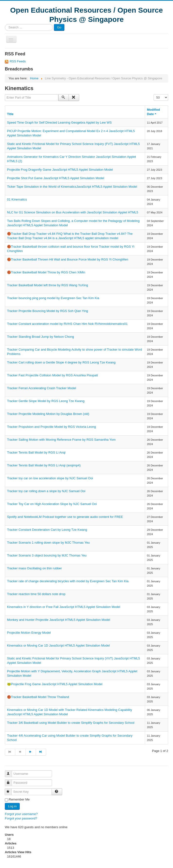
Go (59, 27)
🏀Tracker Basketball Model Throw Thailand (38, 697)
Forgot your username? (21, 814)
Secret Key (10, 790)
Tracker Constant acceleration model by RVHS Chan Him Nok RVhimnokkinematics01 (67, 324)
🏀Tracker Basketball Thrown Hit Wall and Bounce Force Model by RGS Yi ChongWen (68, 259)
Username (11, 772)
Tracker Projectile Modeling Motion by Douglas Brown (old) (48, 414)
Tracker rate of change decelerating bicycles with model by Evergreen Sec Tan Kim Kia (68, 581)
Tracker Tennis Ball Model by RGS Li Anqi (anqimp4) (44, 465)
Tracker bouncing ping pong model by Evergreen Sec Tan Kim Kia (53, 298)
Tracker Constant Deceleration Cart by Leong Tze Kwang (47, 530)
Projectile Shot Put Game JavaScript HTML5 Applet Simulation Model (56, 178)
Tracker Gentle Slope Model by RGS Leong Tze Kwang (46, 401)
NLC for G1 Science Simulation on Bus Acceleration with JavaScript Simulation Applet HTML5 (73, 212)
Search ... (5, 24)
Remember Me (19, 799)
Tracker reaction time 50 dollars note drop (36, 594)
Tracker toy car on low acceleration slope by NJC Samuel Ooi (50, 478)
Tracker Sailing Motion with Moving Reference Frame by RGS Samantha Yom (61, 440)
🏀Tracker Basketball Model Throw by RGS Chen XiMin (46, 272)
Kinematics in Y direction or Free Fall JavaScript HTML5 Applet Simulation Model (64, 607)
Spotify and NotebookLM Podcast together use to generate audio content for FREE (65, 517)
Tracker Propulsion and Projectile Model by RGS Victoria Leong (52, 427)
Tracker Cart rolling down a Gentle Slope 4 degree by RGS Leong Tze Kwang (61, 362)
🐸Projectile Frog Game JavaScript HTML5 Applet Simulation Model (55, 684)
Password (11, 781)
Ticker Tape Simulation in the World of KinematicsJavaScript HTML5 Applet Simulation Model (72, 187)
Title (10, 114)
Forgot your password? (21, 818)
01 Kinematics (17, 199)
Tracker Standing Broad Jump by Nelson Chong (41, 337)
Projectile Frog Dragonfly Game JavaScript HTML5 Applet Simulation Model (60, 170)
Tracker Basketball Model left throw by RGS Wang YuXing (48, 285)
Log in (12, 806)
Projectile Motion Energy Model (29, 633)
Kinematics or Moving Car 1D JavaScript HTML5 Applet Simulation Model (58, 645)
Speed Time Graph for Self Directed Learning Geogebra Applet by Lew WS (59, 122)
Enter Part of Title (5, 94)
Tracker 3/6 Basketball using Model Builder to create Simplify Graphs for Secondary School (71, 723)
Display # (154, 94)
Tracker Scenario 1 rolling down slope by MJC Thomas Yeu (48, 543)
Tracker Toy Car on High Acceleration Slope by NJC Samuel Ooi (52, 504)
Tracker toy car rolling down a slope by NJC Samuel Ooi (46, 491)
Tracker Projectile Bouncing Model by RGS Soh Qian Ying (48, 311)
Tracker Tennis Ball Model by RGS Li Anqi (36, 452)
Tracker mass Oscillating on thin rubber (35, 568)
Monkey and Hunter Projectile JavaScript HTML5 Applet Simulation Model (59, 620)
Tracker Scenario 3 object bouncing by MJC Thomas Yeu (47, 555)
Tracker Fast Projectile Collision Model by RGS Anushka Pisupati (52, 375)
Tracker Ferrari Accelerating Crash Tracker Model (42, 388)
